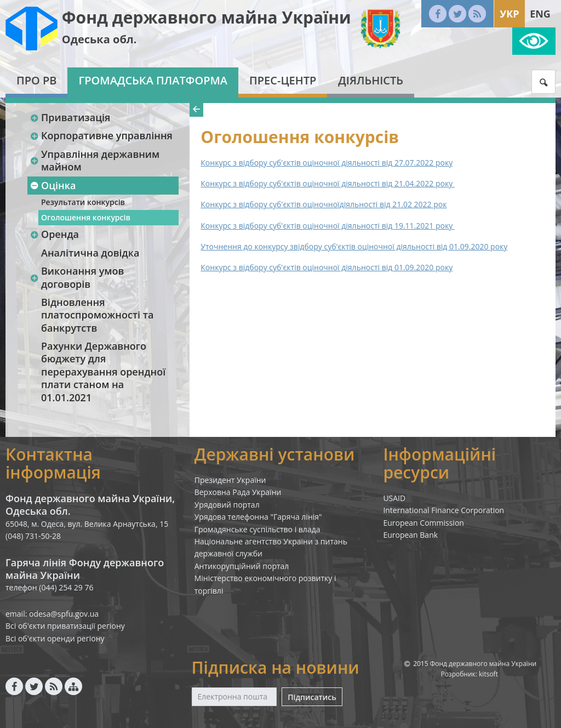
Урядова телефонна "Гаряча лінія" (258, 517)
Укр (509, 14)
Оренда (54, 234)
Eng (540, 14)
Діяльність (371, 80)
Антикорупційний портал (242, 566)
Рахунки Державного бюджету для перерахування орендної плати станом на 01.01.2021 (103, 372)
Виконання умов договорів (77, 277)
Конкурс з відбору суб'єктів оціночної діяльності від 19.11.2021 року (327, 226)
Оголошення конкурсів (86, 217)
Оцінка (53, 185)
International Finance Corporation (443, 510)
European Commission (423, 523)
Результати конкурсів (83, 202)
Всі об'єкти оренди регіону (55, 638)
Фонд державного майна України (207, 17)
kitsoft (488, 674)
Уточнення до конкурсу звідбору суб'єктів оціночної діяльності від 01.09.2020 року (354, 246)
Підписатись (312, 697)
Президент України (230, 480)
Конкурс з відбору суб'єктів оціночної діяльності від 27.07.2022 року (327, 163)
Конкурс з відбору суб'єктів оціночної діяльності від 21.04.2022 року (327, 183)
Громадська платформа (153, 80)
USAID (394, 498)
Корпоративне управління (101, 135)
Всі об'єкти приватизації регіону (65, 626)
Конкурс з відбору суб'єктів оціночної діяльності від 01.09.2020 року (327, 267)
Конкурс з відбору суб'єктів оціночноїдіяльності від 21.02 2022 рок (324, 204)
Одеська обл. (99, 39)
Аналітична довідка (90, 253)
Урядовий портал (227, 505)
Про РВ (36, 80)
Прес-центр (283, 80)
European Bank (410, 535)
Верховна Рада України (238, 492)
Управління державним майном (95, 160)
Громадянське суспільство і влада (257, 529)
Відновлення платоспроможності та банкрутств (97, 315)
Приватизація (70, 117)
